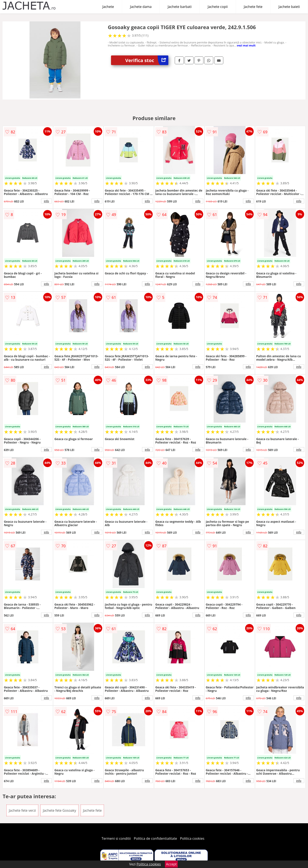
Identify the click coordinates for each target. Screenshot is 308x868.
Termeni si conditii (116, 838)
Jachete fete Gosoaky (59, 810)
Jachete (108, 7)
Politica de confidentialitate (155, 838)
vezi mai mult (246, 45)
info (46, 201)
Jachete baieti (289, 7)
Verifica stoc (147, 60)
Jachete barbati (180, 7)
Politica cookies (192, 838)
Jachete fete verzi (22, 810)
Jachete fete (253, 7)
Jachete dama (141, 7)
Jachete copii (218, 7)
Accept (171, 864)
